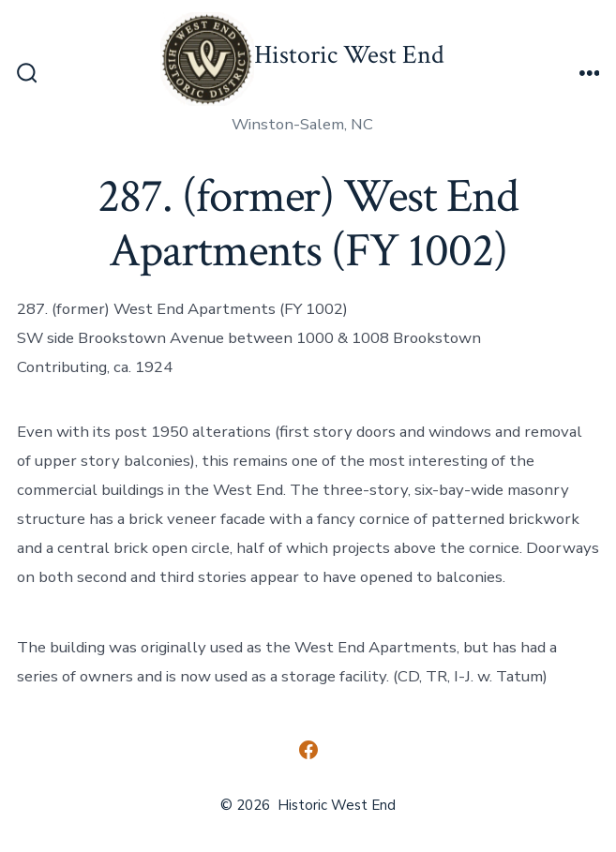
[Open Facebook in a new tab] (308, 750)
